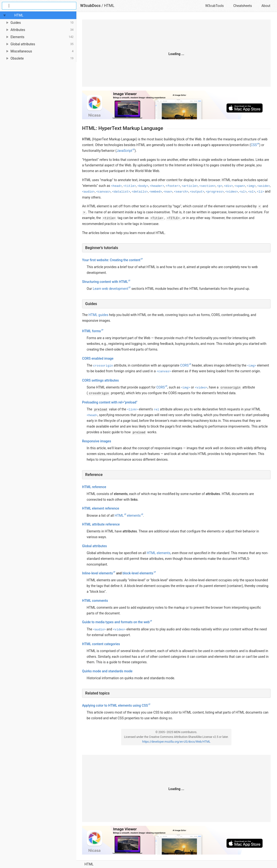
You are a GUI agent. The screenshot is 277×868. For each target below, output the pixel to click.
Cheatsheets (243, 6)
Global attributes (94, 546)
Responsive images (97, 441)
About (266, 6)
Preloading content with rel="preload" (110, 402)
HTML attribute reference (101, 524)
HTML (89, 864)
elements (134, 515)
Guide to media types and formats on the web (116, 622)
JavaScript (124, 151)
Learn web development (110, 289)
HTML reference (94, 487)
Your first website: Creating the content (111, 260)
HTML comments (95, 601)
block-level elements (138, 573)
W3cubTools (214, 6)
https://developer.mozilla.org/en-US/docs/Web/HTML (176, 742)
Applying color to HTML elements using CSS (115, 705)
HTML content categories (101, 644)
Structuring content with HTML (105, 282)
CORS (184, 365)
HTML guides (98, 315)
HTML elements (159, 553)
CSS (254, 145)
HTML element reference (101, 508)
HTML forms (91, 331)
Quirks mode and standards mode (107, 671)
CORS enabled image (98, 358)
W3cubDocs (90, 6)
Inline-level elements (97, 573)
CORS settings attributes (100, 380)
